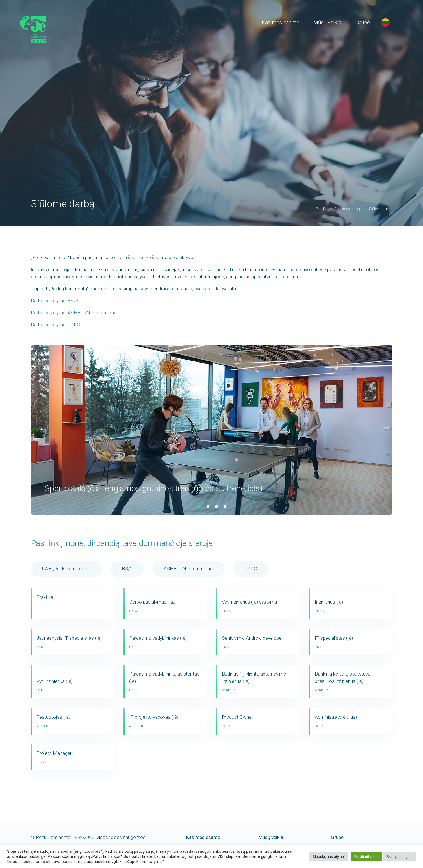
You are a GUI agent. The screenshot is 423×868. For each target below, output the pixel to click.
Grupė (363, 22)
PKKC (251, 569)
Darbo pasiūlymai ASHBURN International (74, 313)
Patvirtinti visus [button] (366, 857)
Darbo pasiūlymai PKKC (55, 325)
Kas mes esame (280, 22)
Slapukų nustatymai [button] (329, 857)
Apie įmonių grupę (349, 209)
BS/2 (127, 569)
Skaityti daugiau (400, 857)
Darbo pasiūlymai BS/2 (55, 301)
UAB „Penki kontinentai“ (66, 569)
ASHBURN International (188, 569)
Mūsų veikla (327, 22)
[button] (199, 507)
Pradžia (322, 209)
